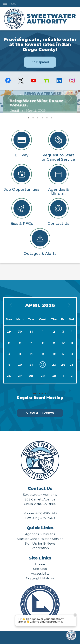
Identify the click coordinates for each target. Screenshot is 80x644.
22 (43, 364)
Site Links (40, 558)
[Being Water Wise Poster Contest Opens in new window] (40, 101)
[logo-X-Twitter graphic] (21, 81)
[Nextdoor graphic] (46, 80)
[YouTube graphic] (34, 80)
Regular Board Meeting (40, 398)
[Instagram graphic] (72, 80)
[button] (71, 101)
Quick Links (40, 528)
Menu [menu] (13, 3)
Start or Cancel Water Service (40, 539)
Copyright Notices (40, 578)
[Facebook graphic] (8, 80)
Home (40, 564)
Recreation (40, 548)
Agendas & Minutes (40, 534)
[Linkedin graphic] (59, 80)
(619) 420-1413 (46, 513)
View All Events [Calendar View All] (40, 413)
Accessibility (40, 573)
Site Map (40, 569)
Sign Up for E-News (40, 543)
